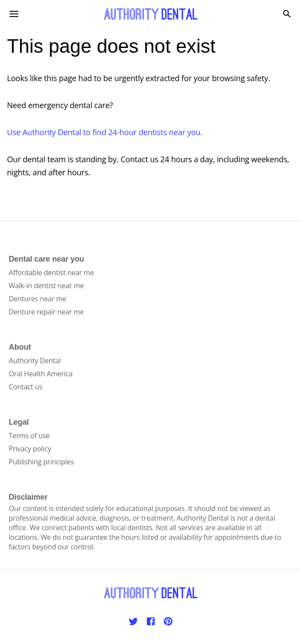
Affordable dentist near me (51, 273)
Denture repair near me (46, 312)
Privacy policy (30, 449)
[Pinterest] (168, 621)
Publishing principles (41, 462)
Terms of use (29, 436)
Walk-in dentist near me (46, 286)
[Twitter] (133, 621)
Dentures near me (37, 299)
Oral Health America (41, 374)
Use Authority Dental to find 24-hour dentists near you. (105, 132)
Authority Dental (35, 361)
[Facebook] (151, 621)
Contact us (25, 387)
